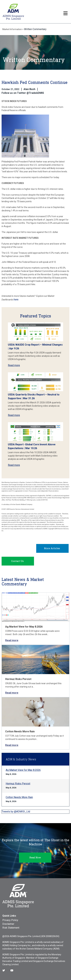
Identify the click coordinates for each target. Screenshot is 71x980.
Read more (14, 365)
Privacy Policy (10, 920)
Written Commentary (35, 29)
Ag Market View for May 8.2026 (24, 627)
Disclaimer (8, 924)
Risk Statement (11, 928)
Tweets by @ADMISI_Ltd (16, 812)
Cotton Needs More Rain (20, 731)
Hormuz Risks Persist (18, 679)
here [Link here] (16, 300)
